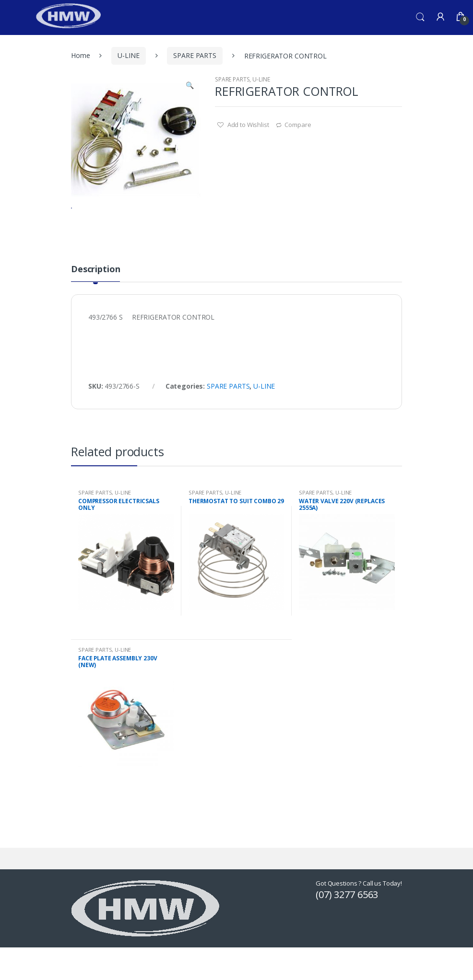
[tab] (95, 311)
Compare (298, 125)
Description (95, 307)
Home (80, 55)
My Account (440, 17)
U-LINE (128, 55)
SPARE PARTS (195, 55)
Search (420, 17)
